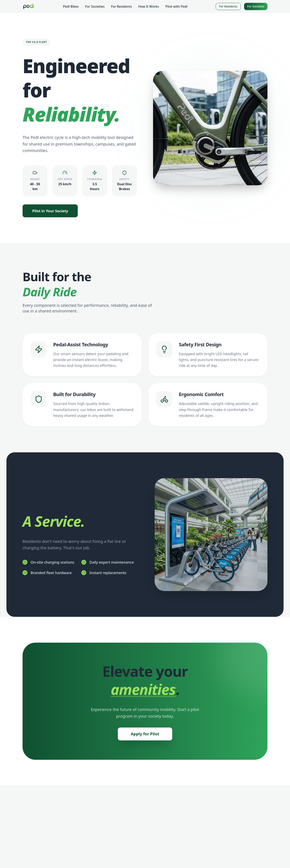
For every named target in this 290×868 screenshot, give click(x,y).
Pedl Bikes (71, 6)
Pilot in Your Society (50, 211)
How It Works (149, 6)
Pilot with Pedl (176, 6)
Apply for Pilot (145, 734)
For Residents (121, 6)
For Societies (95, 6)
